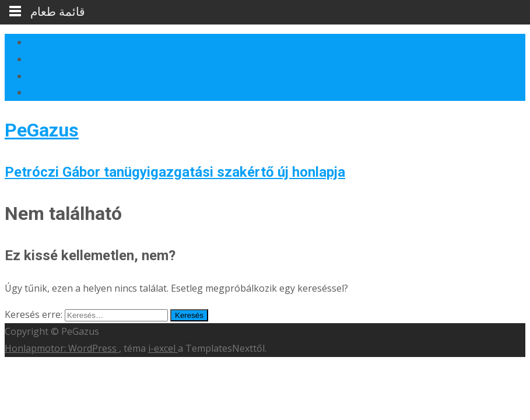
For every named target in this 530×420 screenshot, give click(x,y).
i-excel (163, 348)
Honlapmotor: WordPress (62, 348)
